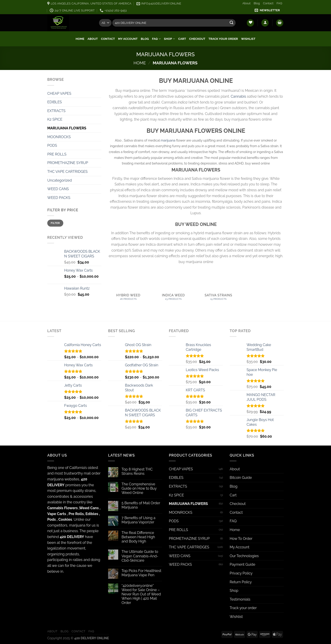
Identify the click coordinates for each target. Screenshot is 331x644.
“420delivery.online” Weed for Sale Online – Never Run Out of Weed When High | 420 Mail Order (141, 594)
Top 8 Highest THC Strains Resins (137, 471)
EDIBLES (55, 102)
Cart (182, 39)
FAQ (279, 3)
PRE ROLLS (57, 154)
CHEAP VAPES (59, 93)
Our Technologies (244, 556)
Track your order (223, 39)
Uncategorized (60, 180)
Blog (257, 3)
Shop (170, 39)
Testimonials (240, 599)
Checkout (197, 39)
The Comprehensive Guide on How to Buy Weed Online (139, 488)
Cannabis (238, 96)
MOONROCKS (59, 137)
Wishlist (248, 39)
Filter (55, 223)
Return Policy (241, 582)
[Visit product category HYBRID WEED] (128, 290)
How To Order (241, 539)
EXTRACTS (56, 111)
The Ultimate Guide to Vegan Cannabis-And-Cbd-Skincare (140, 556)
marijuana (168, 140)
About (246, 3)
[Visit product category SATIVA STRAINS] (218, 290)
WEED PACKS (59, 198)
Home (80, 39)
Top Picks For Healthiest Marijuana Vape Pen (142, 573)
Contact (268, 3)
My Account (128, 39)
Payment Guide (243, 564)
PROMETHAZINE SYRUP (68, 163)
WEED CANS (58, 189)
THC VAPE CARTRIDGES (67, 172)
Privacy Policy (241, 573)
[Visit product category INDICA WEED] (173, 290)
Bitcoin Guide (241, 478)
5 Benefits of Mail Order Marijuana (141, 505)
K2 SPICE (55, 119)
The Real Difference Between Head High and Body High (138, 537)
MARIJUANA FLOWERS (67, 128)
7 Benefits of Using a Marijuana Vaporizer (138, 520)
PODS (52, 145)
